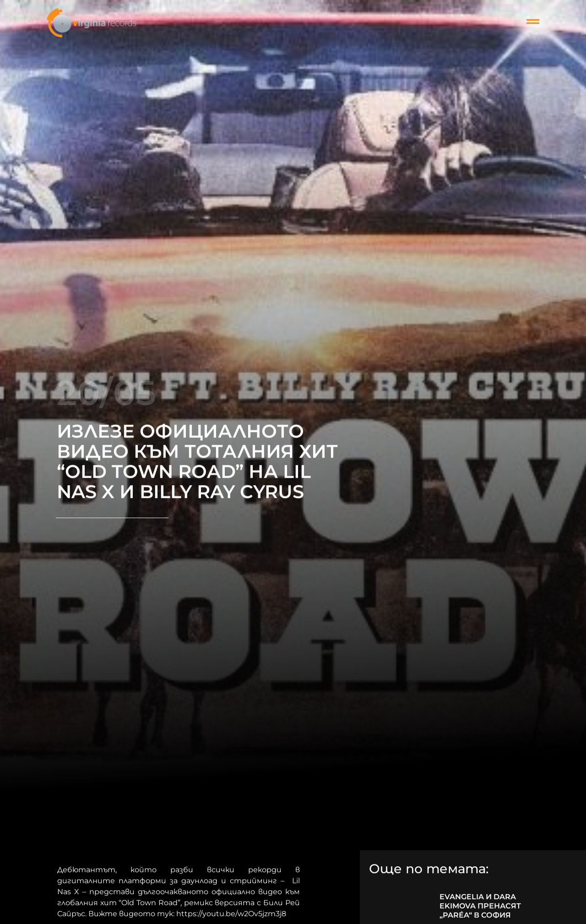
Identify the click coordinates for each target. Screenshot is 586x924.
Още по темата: (429, 869)
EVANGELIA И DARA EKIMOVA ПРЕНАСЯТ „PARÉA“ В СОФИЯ (480, 906)
